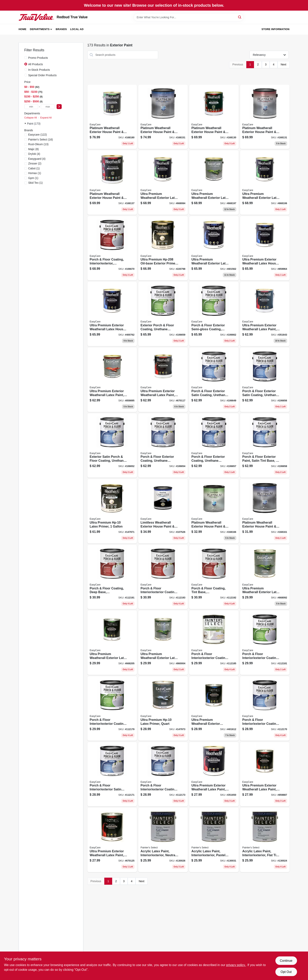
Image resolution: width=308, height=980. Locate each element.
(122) (38, 135)
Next (284, 64)
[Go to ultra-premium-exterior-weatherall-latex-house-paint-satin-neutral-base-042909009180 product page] (265, 248)
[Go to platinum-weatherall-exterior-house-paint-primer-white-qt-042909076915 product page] (265, 511)
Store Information (275, 29)
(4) (34, 154)
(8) (34, 149)
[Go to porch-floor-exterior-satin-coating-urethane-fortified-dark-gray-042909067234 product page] (265, 380)
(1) (34, 168)
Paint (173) (34, 124)
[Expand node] (26, 123)
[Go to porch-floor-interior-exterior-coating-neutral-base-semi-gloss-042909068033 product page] (265, 643)
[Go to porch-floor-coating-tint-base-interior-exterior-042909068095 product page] (214, 577)
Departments (40, 29)
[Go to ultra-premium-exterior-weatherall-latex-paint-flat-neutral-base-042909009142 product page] (112, 380)
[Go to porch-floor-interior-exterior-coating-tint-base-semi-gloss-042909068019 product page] (112, 708)
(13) (38, 144)
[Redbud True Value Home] (36, 17)
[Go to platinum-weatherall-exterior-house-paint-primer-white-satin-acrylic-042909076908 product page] (163, 117)
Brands (61, 29)
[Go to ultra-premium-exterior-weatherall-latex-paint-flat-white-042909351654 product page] (214, 774)
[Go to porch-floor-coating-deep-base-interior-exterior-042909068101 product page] (112, 577)
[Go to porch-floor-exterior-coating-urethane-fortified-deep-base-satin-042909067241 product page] (214, 446)
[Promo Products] (26, 58)
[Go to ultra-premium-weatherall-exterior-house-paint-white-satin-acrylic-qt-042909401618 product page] (214, 708)
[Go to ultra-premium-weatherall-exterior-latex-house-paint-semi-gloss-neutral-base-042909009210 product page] (163, 643)
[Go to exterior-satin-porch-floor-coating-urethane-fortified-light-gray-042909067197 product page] (112, 446)
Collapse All (31, 118)
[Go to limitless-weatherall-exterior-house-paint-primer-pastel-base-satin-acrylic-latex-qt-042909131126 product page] (163, 511)
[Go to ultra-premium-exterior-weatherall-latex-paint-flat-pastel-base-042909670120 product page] (112, 840)
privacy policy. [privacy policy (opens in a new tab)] (236, 965)
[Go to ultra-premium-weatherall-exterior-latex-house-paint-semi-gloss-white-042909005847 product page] (163, 183)
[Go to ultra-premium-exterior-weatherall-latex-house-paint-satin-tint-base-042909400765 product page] (112, 314)
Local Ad (77, 29)
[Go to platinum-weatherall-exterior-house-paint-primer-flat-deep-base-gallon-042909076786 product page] (265, 117)
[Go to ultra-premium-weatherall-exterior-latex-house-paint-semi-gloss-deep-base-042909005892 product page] (112, 643)
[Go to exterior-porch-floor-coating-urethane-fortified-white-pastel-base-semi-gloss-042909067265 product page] (163, 314)
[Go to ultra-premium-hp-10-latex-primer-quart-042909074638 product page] (163, 708)
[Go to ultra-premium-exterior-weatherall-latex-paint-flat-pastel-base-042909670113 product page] (163, 380)
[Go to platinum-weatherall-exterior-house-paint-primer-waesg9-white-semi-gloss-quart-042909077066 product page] (214, 511)
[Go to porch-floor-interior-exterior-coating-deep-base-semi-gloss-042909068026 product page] (214, 643)
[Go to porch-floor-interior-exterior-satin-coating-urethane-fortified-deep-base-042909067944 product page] (112, 774)
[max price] (48, 107)
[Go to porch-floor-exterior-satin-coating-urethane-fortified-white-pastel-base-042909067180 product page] (214, 380)
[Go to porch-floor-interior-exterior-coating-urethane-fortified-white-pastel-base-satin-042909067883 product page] (265, 708)
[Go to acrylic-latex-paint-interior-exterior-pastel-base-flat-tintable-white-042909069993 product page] (214, 840)
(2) (35, 163)
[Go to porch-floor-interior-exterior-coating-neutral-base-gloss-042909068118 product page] (163, 577)
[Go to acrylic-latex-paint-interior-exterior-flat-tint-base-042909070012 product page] (265, 840)
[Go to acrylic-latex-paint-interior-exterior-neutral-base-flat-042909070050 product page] (163, 840)
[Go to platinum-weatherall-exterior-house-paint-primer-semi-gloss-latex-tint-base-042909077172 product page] (112, 117)
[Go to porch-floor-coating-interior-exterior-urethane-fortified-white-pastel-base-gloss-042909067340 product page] (112, 248)
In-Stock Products (39, 70)
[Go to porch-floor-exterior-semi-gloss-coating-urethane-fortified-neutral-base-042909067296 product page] (214, 314)
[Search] (240, 17)
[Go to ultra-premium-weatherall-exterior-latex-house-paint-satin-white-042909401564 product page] (214, 248)
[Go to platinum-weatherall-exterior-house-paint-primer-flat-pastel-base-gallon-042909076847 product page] (112, 183)
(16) (41, 139)
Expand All (46, 118)
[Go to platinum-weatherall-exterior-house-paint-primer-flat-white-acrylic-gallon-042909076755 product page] (214, 117)
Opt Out (286, 972)
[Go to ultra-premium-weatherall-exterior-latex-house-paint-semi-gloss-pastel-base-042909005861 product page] (265, 183)
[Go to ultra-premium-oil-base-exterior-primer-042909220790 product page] (163, 248)
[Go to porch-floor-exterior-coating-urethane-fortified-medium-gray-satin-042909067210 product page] (163, 446)
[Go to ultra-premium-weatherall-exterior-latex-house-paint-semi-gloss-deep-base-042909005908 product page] (214, 183)
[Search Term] (189, 17)
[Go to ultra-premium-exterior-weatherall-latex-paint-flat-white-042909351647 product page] (265, 314)
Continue (286, 961)
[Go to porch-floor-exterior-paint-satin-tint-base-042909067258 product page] (265, 446)
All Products (36, 64)
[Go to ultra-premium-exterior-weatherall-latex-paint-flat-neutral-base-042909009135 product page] (265, 774)
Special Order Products (43, 75)
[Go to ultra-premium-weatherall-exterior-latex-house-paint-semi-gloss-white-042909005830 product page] (265, 577)
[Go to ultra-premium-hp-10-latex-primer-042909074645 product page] (112, 511)
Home (23, 29)
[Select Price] (59, 107)
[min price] (31, 107)
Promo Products (38, 58)
